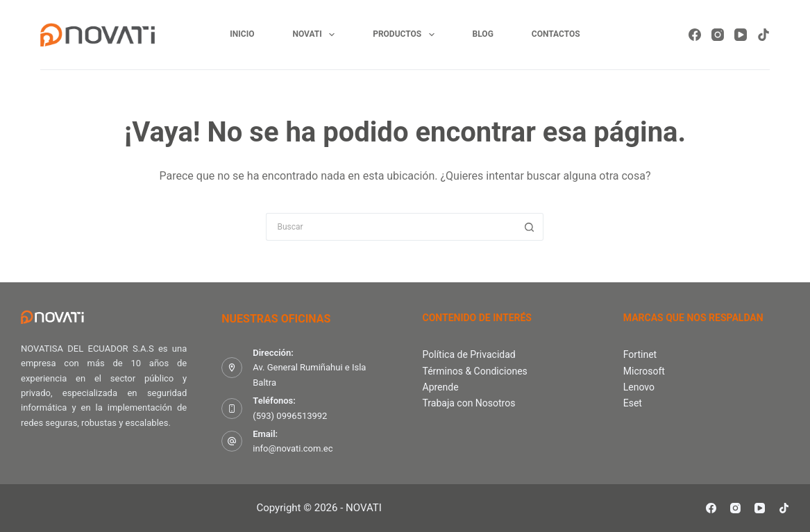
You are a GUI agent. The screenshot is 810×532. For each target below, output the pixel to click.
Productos (406, 35)
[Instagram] (718, 35)
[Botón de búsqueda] (530, 227)
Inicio (242, 34)
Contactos (556, 34)
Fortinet (640, 354)
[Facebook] (695, 35)
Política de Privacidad (469, 354)
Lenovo (639, 387)
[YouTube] (741, 35)
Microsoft (644, 371)
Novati (316, 35)
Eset (633, 403)
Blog (483, 34)
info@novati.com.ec (293, 448)
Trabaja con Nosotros (469, 403)
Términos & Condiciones (475, 371)
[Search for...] (391, 227)
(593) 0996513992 (290, 416)
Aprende (441, 387)
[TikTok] (763, 35)
